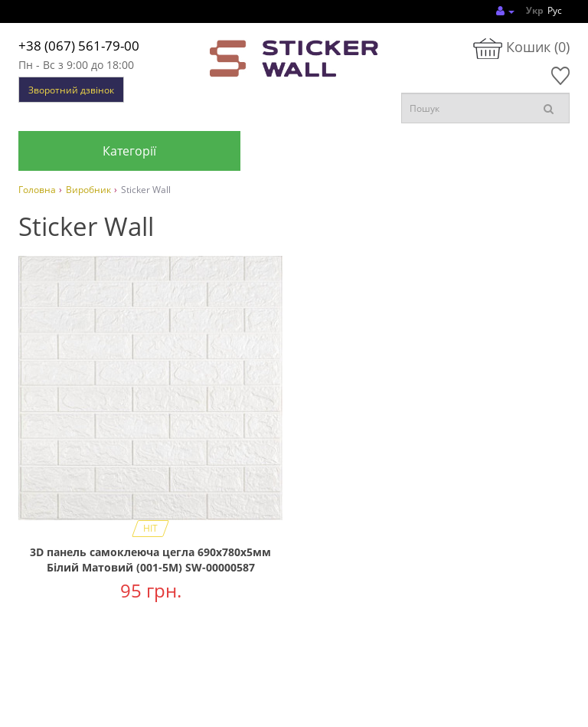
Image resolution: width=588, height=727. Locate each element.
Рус (555, 10)
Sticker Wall (146, 190)
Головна (37, 190)
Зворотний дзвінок (71, 90)
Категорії (129, 151)
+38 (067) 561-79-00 (79, 46)
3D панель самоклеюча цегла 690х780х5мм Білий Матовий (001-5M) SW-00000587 (150, 560)
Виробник (88, 190)
